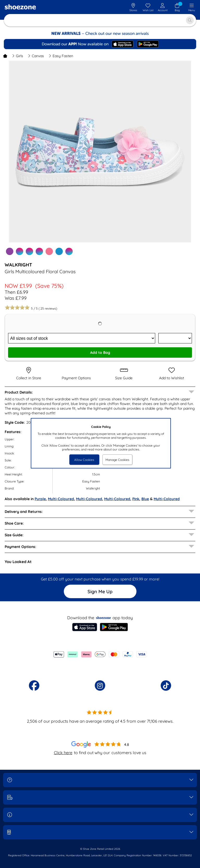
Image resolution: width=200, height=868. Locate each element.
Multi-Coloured (61, 499)
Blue (145, 499)
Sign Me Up (100, 592)
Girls (18, 56)
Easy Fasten (61, 56)
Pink (136, 499)
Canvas (36, 56)
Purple (40, 499)
